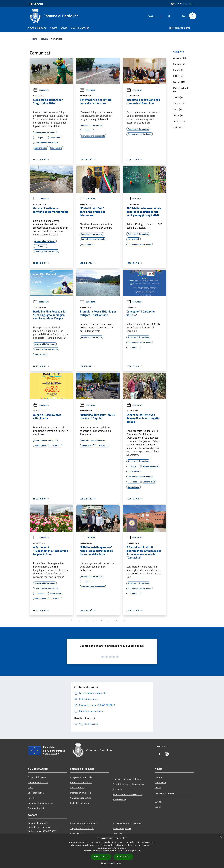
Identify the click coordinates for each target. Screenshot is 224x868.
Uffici (30, 788)
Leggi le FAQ (76, 834)
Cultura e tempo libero (81, 782)
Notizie (158, 777)
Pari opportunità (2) (181, 90)
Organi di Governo (37, 777)
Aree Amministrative (38, 782)
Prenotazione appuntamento (84, 823)
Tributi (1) (178, 115)
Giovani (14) (179, 82)
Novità (44, 39)
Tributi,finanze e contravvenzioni (128, 784)
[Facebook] (160, 16)
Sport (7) (177, 109)
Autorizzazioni (119, 800)
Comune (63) (179, 64)
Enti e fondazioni (36, 793)
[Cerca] (193, 16)
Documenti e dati (36, 808)
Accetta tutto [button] (101, 857)
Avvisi (158, 788)
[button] (112, 863)
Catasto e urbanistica (81, 798)
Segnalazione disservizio (82, 828)
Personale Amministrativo (41, 803)
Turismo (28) (179, 121)
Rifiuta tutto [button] (123, 857)
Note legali (118, 834)
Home (34, 39)
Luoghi (158, 802)
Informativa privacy (122, 828)
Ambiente (117, 789)
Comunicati (41, 90)
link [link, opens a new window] (139, 851)
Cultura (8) (178, 70)
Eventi (158, 807)
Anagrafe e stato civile (81, 777)
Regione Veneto (36, 4)
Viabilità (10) (179, 127)
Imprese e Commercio (81, 793)
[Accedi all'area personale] (182, 4)
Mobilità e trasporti (80, 803)
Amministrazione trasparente (127, 823)
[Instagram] (167, 16)
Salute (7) (178, 97)
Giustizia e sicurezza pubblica (127, 779)
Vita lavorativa (77, 788)
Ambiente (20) (180, 58)
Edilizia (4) (178, 76)
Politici (31, 798)
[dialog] (112, 851)
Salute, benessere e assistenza (127, 794)
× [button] (221, 837)
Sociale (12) (179, 103)
